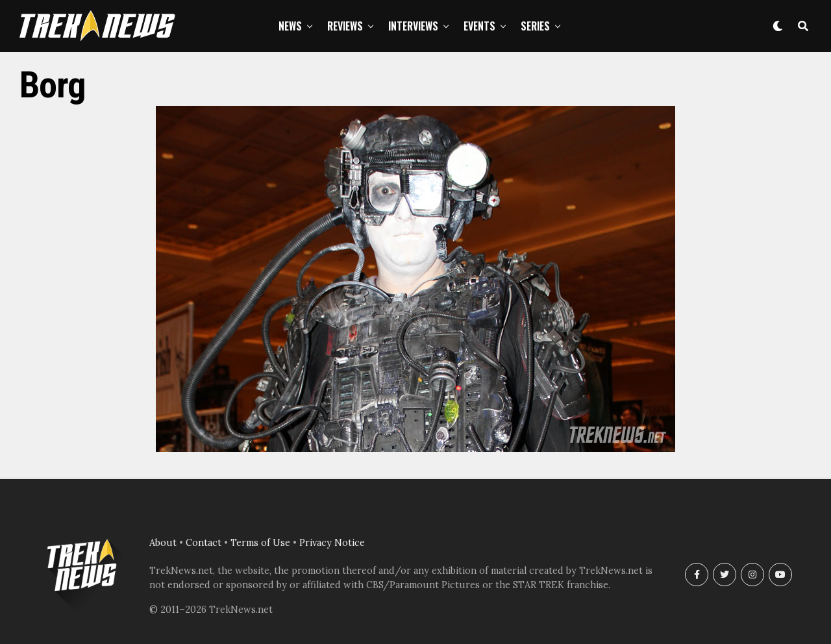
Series (535, 26)
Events (479, 26)
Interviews (413, 26)
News (290, 26)
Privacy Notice (332, 543)
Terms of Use (260, 543)
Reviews (345, 26)
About (163, 543)
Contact (204, 543)
